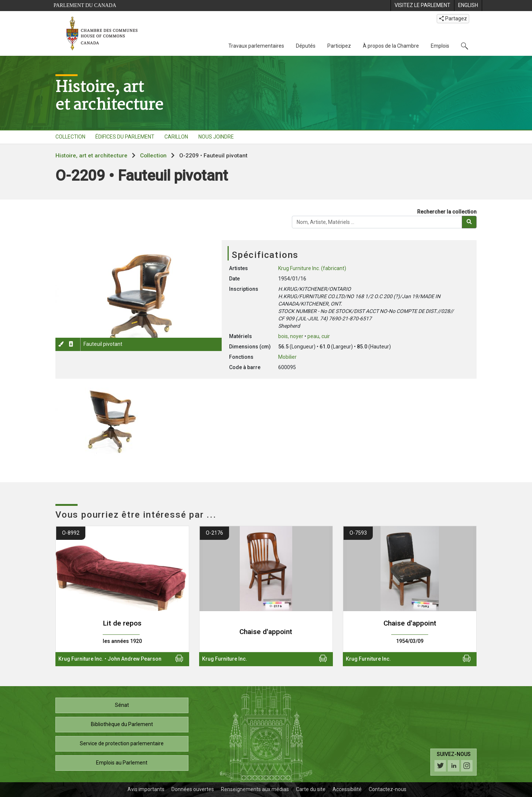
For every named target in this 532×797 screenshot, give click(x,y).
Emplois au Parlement (122, 763)
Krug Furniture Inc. (81, 659)
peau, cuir (319, 336)
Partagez (453, 18)
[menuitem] (422, 6)
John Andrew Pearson (134, 659)
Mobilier (287, 357)
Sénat (122, 705)
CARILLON (176, 137)
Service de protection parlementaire (122, 743)
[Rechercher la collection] (377, 222)
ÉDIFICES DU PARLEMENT (125, 137)
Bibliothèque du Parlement (122, 724)
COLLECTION (70, 137)
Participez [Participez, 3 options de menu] (339, 46)
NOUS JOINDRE (216, 137)
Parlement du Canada (85, 5)
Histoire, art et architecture (91, 156)
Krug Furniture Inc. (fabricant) (312, 268)
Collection (153, 156)
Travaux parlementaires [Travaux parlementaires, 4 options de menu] (256, 46)
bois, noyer (291, 336)
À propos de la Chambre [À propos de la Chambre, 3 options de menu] (391, 46)
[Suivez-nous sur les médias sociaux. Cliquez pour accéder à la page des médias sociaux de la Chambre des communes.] (453, 762)
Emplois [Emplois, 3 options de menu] (440, 46)
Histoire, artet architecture (109, 95)
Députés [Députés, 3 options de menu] (306, 46)
